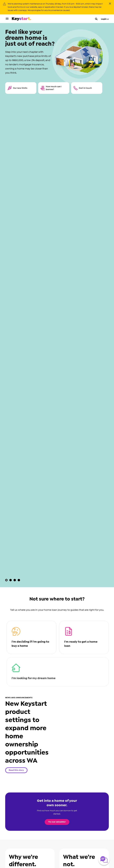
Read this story (16, 770)
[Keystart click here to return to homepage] (21, 19)
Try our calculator (57, 822)
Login (105, 19)
